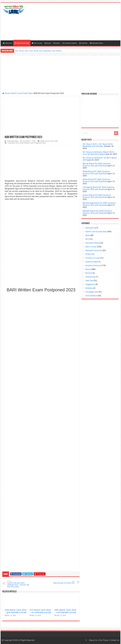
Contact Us (115, 640)
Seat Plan (83, 43)
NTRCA (88, 254)
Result (48, 43)
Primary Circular (93, 258)
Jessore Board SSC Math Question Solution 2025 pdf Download (97, 196)
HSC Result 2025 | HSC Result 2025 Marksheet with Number (38, 51)
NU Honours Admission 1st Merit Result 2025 (100, 159)
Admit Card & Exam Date (22, 93)
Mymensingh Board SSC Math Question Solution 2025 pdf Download (99, 204)
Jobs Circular (37, 43)
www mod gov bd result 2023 (63, 582)
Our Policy (104, 640)
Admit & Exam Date (22, 43)
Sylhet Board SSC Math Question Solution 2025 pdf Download (96, 180)
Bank (88, 235)
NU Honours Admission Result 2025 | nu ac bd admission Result (99, 153)
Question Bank (92, 262)
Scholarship (90, 277)
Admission (8, 43)
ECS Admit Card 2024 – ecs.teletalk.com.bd (40, 611)
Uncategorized (92, 292)
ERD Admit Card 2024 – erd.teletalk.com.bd (65, 611)
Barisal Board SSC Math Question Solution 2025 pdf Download (97, 165)
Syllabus (89, 288)
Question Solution (70, 43)
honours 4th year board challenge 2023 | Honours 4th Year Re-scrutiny (19, 584)
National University (94, 250)
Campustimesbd (12, 141)
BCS (87, 239)
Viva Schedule (91, 296)
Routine (57, 43)
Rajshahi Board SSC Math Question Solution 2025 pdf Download (97, 212)
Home (6, 93)
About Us (93, 640)
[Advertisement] (76, 22)
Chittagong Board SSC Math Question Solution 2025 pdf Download (98, 188)
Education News (96, 43)
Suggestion (90, 284)
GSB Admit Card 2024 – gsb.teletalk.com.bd (16, 611)
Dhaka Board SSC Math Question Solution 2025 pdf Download (96, 173)
